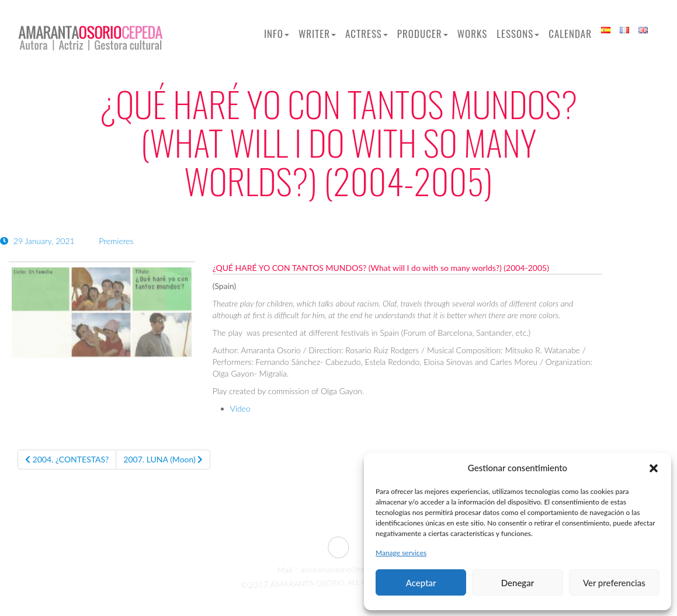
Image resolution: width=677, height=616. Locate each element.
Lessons (518, 34)
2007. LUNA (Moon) (163, 459)
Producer (423, 34)
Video (240, 408)
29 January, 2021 (38, 241)
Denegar (518, 583)
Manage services (401, 553)
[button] (654, 468)
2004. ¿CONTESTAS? (67, 459)
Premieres (116, 241)
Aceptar (421, 583)
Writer (317, 34)
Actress (367, 34)
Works (473, 34)
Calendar (570, 34)
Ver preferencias (614, 583)
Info (277, 34)
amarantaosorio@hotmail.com (340, 570)
